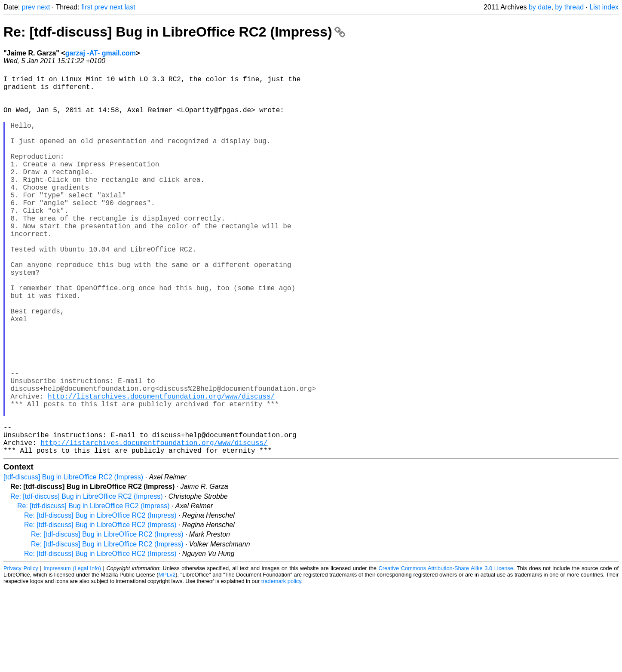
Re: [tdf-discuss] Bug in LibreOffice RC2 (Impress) (174, 32)
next (43, 7)
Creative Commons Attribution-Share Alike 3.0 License (446, 652)
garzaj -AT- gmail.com (101, 53)
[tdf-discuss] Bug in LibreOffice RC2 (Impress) (73, 561)
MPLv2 (167, 659)
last (130, 7)
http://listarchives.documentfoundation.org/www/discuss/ (161, 468)
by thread (569, 7)
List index (604, 7)
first (87, 7)
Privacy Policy (21, 652)
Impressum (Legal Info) (72, 652)
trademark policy (281, 665)
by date (540, 7)
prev (29, 7)
